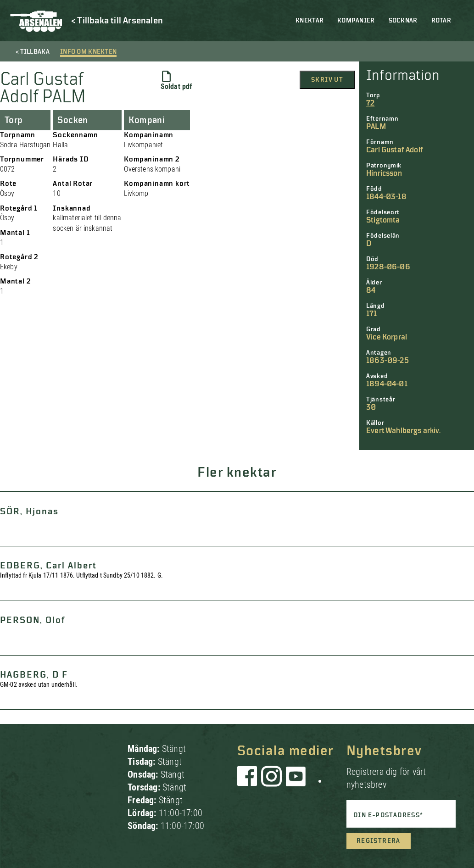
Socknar (403, 21)
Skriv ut (327, 80)
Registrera (379, 841)
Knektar (309, 21)
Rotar (441, 21)
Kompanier (356, 21)
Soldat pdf (176, 81)
